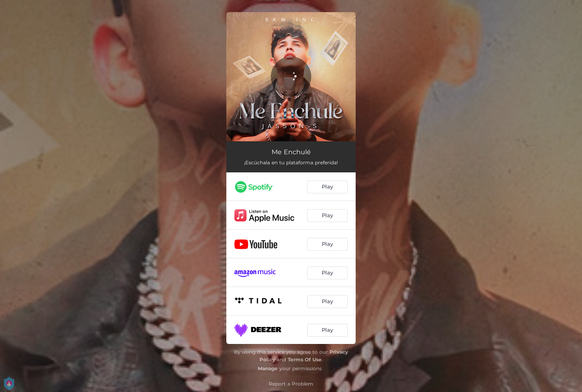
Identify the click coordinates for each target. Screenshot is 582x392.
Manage (268, 368)
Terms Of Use (305, 360)
